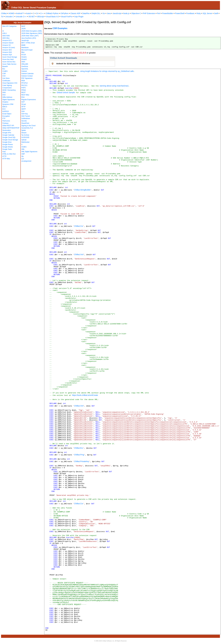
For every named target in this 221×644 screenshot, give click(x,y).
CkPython (65, 13)
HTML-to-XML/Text (9, 154)
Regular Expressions (29, 100)
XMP (23, 154)
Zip (23, 156)
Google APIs (7, 133)
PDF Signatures (27, 78)
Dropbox (5, 102)
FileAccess (6, 121)
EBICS (5, 107)
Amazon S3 (6, 45)
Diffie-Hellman (7, 97)
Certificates (6, 81)
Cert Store (6, 78)
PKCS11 (24, 85)
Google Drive (7, 142)
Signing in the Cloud (28, 126)
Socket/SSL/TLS (27, 128)
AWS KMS (6, 36)
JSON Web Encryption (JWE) (32, 31)
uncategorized (26, 161)
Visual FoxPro (67, 17)
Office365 (25, 64)
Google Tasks (7, 149)
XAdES (24, 147)
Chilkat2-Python (52, 13)
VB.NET (32, 17)
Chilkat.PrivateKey (81, 461)
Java (109, 13)
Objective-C (136, 13)
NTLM (24, 55)
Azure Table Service (9, 64)
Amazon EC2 (7, 40)
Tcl (2, 17)
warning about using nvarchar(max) (114, 86)
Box (4, 69)
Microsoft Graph (27, 50)
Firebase (5, 123)
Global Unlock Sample (66, 92)
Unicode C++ (21, 17)
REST (23, 92)
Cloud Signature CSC (10, 83)
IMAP (23, 26)
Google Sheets (8, 147)
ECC (4, 109)
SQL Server (207, 13)
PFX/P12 (25, 83)
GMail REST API (8, 126)
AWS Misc (6, 38)
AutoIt (29, 13)
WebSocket (25, 142)
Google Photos (8, 145)
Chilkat (4, 13)
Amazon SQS (7, 55)
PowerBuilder (168, 13)
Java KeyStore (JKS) (29, 38)
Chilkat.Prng (79, 455)
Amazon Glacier (8, 43)
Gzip (4, 152)
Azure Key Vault (8, 59)
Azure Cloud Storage (10, 57)
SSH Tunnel (26, 116)
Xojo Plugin (79, 17)
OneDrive (25, 66)
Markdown (25, 48)
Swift (216, 13)
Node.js (126, 13)
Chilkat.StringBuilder (82, 190)
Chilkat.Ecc (79, 448)
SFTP (23, 107)
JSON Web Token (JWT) (30, 36)
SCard (24, 104)
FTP (4, 119)
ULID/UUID (25, 137)
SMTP (24, 109)
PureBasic (190, 13)
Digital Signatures (9, 100)
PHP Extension (149, 13)
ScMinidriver (26, 119)
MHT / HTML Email (28, 43)
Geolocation (7, 130)
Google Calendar (8, 135)
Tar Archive (25, 135)
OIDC (23, 62)
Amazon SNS (7, 52)
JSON (23, 29)
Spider (24, 130)
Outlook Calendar (27, 74)
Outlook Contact (27, 76)
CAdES (5, 71)
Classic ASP (75, 13)
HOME (11, 13)
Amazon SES (7, 50)
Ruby (199, 13)
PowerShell (180, 13)
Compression (7, 88)
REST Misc (25, 95)
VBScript (40, 17)
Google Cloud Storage (10, 140)
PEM (23, 81)
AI (3, 31)
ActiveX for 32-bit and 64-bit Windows (73, 64)
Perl (159, 13)
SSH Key (25, 114)
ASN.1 (5, 33)
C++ (42, 13)
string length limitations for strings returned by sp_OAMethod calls (107, 71)
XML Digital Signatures (29, 152)
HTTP (4, 156)
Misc (23, 52)
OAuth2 (24, 59)
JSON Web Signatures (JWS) (32, 33)
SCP (23, 102)
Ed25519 (6, 111)
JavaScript (117, 13)
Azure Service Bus (9, 62)
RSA (23, 97)
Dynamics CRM (8, 104)
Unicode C (10, 17)
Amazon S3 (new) (9, 48)
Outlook (24, 71)
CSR (4, 74)
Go (104, 13)
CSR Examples (60, 28)
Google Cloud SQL (9, 137)
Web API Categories (9, 26)
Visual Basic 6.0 (52, 17)
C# (37, 13)
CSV (4, 76)
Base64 (5, 66)
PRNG (24, 90)
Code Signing (7, 85)
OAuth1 (24, 57)
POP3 (23, 88)
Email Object (7, 114)
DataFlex (86, 13)
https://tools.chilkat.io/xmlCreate (85, 395)
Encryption (6, 116)
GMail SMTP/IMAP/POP (11, 128)
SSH (23, 111)
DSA (4, 95)
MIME (23, 45)
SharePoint (25, 123)
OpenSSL (25, 69)
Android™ (20, 13)
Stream (24, 133)
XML (23, 149)
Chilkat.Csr (78, 226)
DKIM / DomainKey (9, 90)
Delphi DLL (96, 13)
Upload (24, 140)
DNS (4, 92)
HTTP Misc (6, 159)
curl (23, 159)
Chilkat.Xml (79, 254)
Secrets (24, 121)
